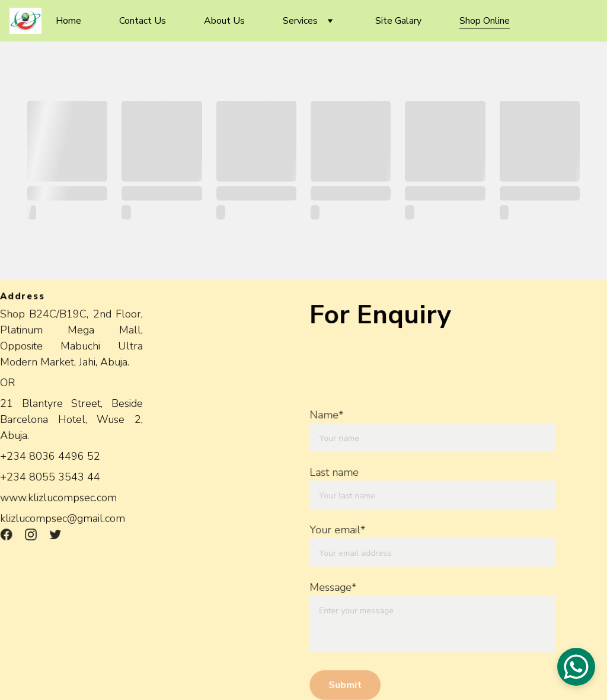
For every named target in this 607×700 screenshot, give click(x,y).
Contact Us (143, 21)
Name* (327, 416)
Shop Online (485, 21)
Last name (335, 473)
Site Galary (398, 21)
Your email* (338, 530)
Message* (334, 587)
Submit (346, 683)
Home (68, 21)
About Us (224, 21)
